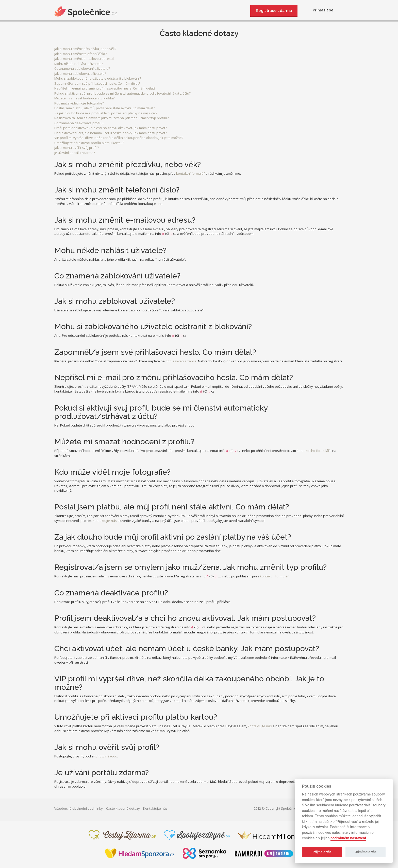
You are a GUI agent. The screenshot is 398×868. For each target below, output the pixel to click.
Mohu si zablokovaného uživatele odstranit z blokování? (98, 78)
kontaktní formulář (190, 173)
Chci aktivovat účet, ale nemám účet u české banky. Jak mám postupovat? (111, 133)
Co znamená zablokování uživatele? (82, 68)
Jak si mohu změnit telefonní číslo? (80, 54)
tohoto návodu (106, 756)
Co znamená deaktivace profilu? (79, 123)
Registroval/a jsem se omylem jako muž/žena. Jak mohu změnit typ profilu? (111, 118)
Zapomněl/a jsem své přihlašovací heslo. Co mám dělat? (97, 83)
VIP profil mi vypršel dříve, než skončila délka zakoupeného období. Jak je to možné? (119, 138)
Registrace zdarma (274, 11)
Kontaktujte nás (155, 808)
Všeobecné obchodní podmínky (79, 808)
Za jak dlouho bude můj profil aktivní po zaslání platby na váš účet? (106, 113)
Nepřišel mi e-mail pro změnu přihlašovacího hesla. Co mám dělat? (105, 88)
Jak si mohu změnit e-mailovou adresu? (84, 59)
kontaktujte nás (105, 521)
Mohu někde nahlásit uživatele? (79, 64)
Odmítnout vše (366, 852)
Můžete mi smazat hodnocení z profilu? (84, 98)
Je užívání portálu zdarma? (75, 153)
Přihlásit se (323, 10)
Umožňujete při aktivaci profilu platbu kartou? (89, 143)
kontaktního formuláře (314, 451)
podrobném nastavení (348, 838)
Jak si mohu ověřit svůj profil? (77, 148)
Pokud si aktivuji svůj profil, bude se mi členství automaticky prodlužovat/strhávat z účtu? (122, 93)
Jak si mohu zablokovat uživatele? (80, 74)
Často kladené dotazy (123, 808)
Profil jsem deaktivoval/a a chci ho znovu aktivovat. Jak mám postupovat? (111, 128)
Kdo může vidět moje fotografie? (79, 103)
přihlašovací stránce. (181, 361)
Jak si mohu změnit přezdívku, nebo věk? (85, 49)
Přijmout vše (322, 852)
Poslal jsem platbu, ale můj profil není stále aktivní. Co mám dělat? (105, 108)
